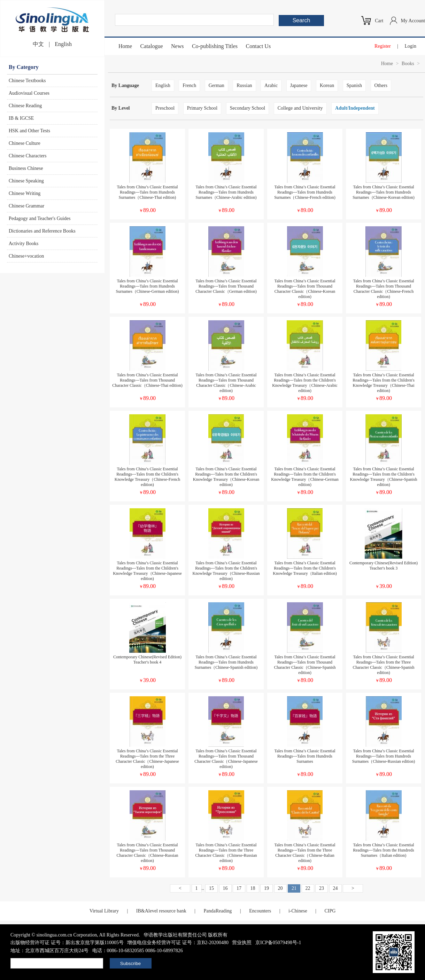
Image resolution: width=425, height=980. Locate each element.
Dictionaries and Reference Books (42, 231)
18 (253, 888)
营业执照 (242, 943)
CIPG (330, 911)
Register (383, 46)
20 (280, 888)
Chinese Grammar (26, 206)
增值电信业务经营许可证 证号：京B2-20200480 (178, 943)
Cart (379, 21)
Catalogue (152, 46)
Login (411, 46)
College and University (300, 108)
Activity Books (24, 244)
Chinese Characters (28, 156)
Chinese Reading (25, 106)
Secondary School (248, 108)
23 (322, 888)
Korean (327, 85)
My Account (413, 21)
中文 (38, 44)
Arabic (271, 85)
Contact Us (258, 46)
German (217, 85)
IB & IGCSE (21, 118)
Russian (244, 85)
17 (239, 888)
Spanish (354, 85)
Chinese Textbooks (27, 81)
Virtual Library (104, 911)
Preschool (165, 108)
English (63, 44)
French (189, 85)
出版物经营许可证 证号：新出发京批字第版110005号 (67, 943)
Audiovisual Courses (29, 93)
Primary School (202, 108)
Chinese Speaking (26, 181)
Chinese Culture (25, 143)
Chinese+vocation (26, 256)
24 (335, 888)
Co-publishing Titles (215, 46)
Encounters (260, 911)
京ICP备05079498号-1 (278, 943)
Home (125, 46)
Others (381, 85)
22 (308, 888)
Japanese (299, 85)
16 (225, 888)
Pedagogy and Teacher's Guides (40, 218)
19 (266, 888)
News (177, 46)
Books (408, 64)
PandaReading (218, 911)
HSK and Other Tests (29, 131)
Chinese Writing (25, 193)
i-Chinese (298, 911)
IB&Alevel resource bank (161, 911)
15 (211, 888)
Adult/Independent (355, 108)
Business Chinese (26, 168)
